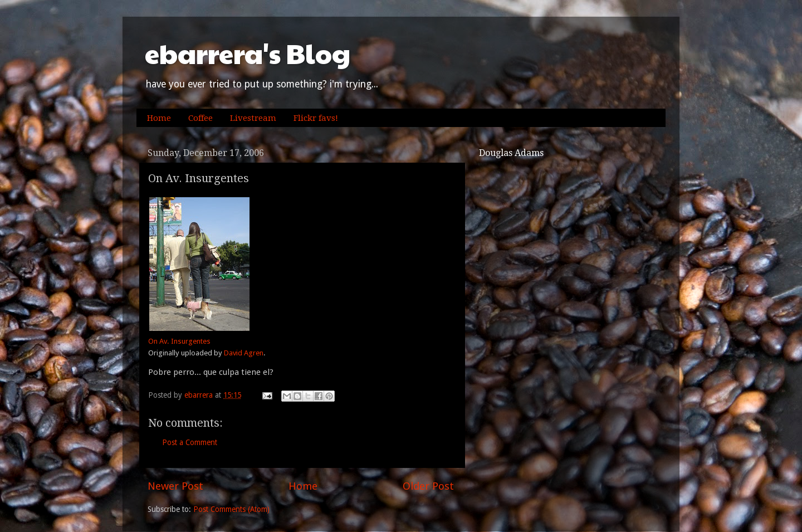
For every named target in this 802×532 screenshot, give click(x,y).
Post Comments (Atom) (231, 509)
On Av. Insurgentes (179, 341)
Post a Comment (190, 442)
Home (159, 118)
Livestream (253, 118)
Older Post (428, 486)
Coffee (200, 118)
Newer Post (175, 486)
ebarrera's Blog (248, 53)
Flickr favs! (316, 118)
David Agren (244, 353)
